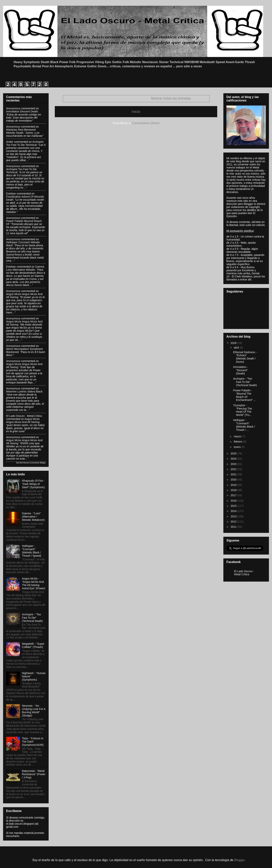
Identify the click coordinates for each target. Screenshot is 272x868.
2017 (234, 495)
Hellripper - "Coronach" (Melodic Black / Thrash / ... (244, 425)
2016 (234, 501)
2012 (234, 522)
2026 (234, 343)
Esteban (11, 194)
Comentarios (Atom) (146, 123)
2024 (234, 459)
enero (238, 447)
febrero (238, 442)
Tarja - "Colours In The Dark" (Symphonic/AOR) (33, 742)
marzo (238, 436)
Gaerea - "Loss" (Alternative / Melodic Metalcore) (33, 517)
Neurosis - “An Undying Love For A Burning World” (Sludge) (34, 711)
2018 (234, 490)
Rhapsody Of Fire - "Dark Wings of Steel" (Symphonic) (33, 484)
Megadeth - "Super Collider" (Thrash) (33, 645)
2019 (234, 485)
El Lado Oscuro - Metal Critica (24, 416)
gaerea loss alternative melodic (25, 268)
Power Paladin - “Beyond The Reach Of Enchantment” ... (244, 395)
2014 (234, 511)
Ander (10, 142)
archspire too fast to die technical (25, 143)
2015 (234, 506)
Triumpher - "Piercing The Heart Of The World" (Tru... (243, 410)
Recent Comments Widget (34, 463)
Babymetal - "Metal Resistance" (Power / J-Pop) (34, 774)
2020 (234, 480)
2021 (234, 474)
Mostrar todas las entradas (171, 98)
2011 (234, 527)
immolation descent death (22, 111)
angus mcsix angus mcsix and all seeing (23, 420)
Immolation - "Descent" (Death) (240, 370)
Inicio (136, 112)
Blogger (239, 860)
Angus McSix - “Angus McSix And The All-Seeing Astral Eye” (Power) (34, 583)
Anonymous (13, 108)
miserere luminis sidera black (24, 392)
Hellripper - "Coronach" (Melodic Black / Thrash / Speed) (32, 551)
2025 (234, 453)
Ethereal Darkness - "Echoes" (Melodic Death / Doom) (245, 357)
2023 (234, 464)
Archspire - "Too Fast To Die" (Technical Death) (32, 618)
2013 (234, 516)
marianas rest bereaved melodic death (21, 131)
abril (237, 348)
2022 (234, 469)
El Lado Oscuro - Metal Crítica (244, 573)
